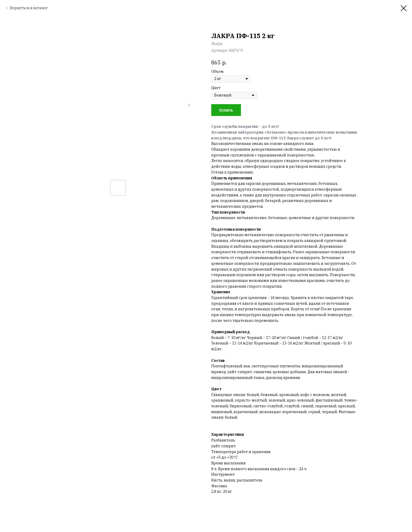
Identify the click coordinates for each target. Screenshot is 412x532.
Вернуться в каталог (29, 8)
